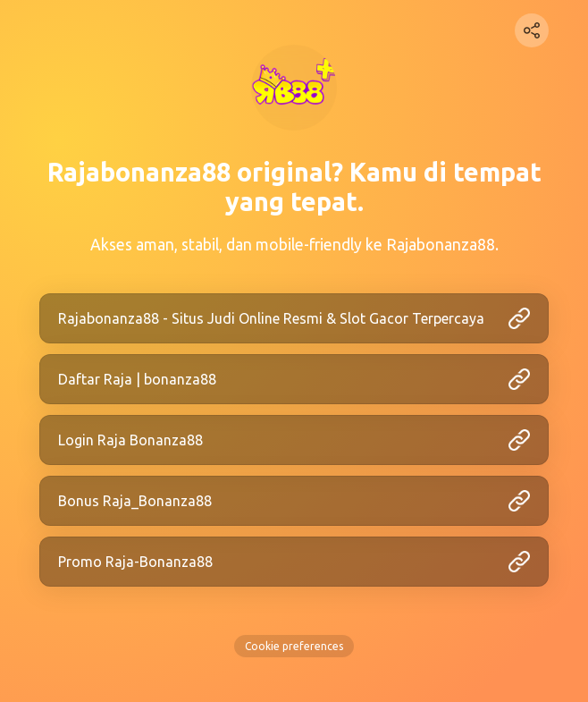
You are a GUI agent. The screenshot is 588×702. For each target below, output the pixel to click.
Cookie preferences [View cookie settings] (294, 646)
